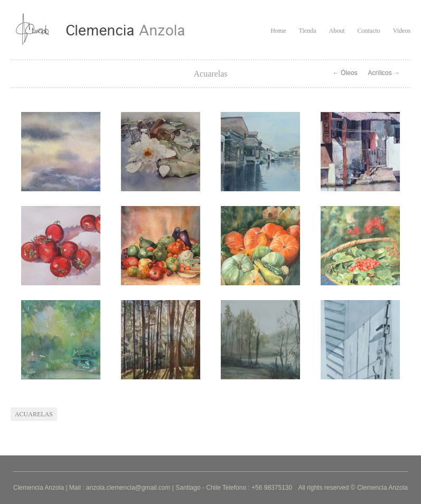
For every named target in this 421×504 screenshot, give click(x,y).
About (336, 31)
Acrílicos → (384, 73)
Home (278, 31)
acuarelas (34, 414)
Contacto (368, 31)
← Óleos (345, 73)
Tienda (308, 31)
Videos (402, 31)
